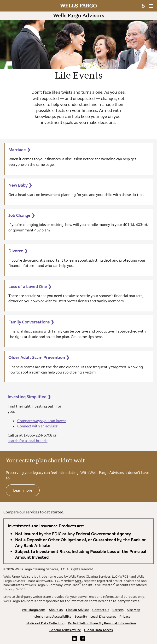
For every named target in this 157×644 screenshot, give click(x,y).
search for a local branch (28, 441)
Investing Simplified (29, 397)
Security (81, 616)
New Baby (20, 185)
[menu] (151, 6)
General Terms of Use (65, 630)
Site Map (134, 610)
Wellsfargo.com (34, 610)
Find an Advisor (77, 610)
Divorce (18, 251)
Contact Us (101, 610)
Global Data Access (98, 630)
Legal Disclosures (103, 616)
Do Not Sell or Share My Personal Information (102, 623)
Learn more (23, 490)
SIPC (79, 581)
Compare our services (21, 512)
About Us (56, 610)
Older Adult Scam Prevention (39, 357)
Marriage (19, 150)
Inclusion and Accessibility (51, 616)
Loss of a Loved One (30, 286)
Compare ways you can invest (42, 421)
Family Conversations (31, 322)
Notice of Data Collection (45, 623)
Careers (118, 610)
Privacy (125, 616)
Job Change (22, 215)
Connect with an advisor (37, 426)
